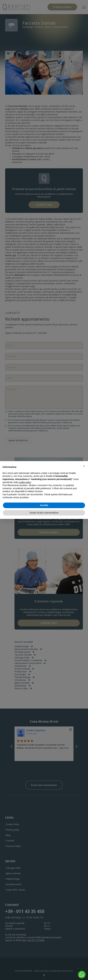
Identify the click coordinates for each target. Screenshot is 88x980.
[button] (84, 466)
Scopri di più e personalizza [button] (44, 513)
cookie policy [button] (25, 482)
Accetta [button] (44, 505)
